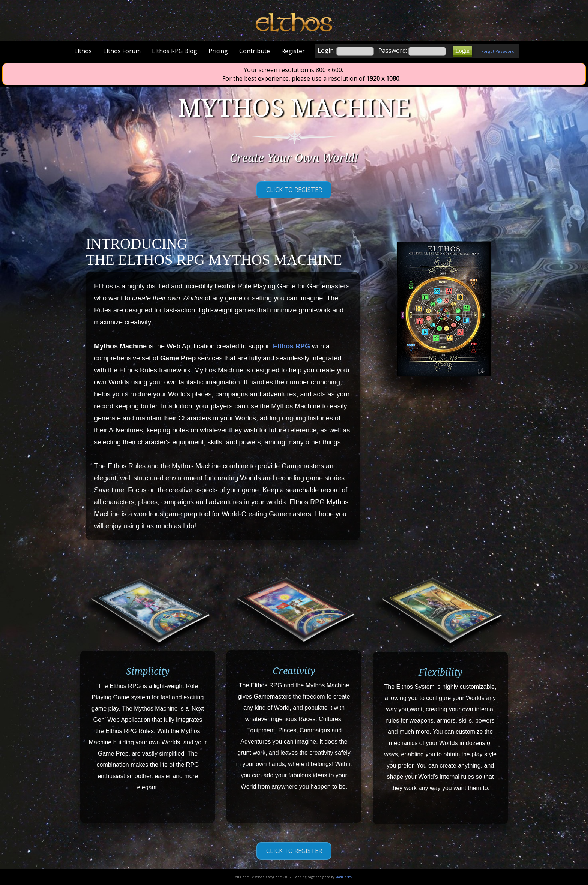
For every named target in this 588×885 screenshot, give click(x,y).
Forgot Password (498, 51)
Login (462, 51)
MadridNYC (344, 877)
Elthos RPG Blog (175, 51)
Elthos (83, 51)
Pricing (218, 51)
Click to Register (294, 190)
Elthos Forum (122, 51)
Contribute (255, 51)
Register (293, 51)
